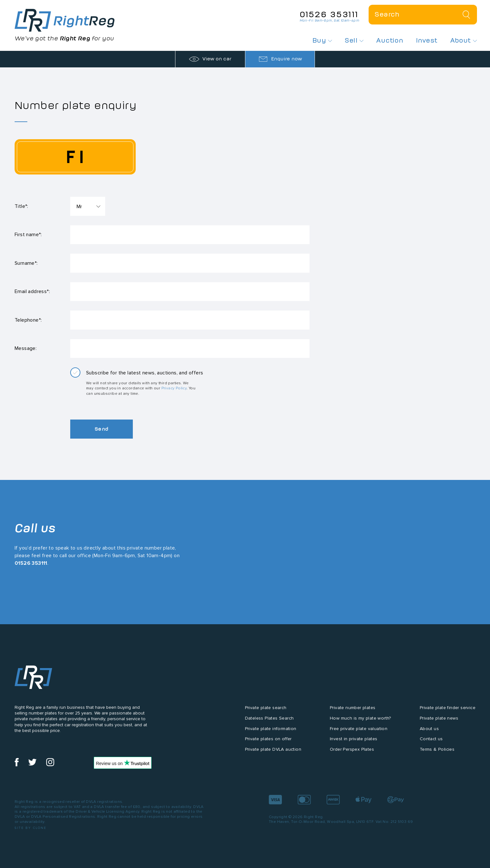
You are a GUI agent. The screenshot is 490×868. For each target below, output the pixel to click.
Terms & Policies (437, 751)
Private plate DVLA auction (273, 751)
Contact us (431, 740)
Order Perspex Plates (352, 751)
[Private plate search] (423, 15)
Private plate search (266, 709)
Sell (354, 40)
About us (429, 730)
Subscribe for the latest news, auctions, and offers (145, 374)
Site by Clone (31, 829)
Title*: (21, 206)
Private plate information (271, 730)
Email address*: (32, 292)
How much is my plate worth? (361, 719)
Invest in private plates (354, 740)
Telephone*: (28, 321)
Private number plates (353, 709)
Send (102, 430)
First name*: (28, 235)
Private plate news (439, 719)
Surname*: (26, 263)
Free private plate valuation (359, 730)
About (464, 40)
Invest (427, 40)
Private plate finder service (448, 709)
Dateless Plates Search (269, 719)
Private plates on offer (268, 740)
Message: (26, 349)
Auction (390, 40)
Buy (322, 40)
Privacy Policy (174, 389)
